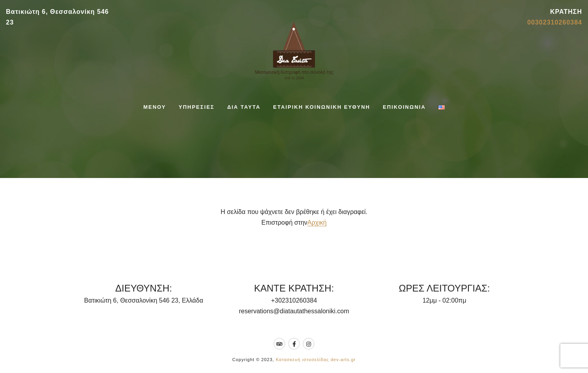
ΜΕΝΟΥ (155, 107)
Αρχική (317, 222)
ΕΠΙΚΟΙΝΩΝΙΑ (404, 107)
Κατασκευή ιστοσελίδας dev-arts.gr (316, 360)
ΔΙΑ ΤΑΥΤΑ (244, 107)
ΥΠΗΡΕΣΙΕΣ (196, 107)
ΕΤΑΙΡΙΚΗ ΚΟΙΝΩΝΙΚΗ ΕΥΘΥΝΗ (322, 107)
